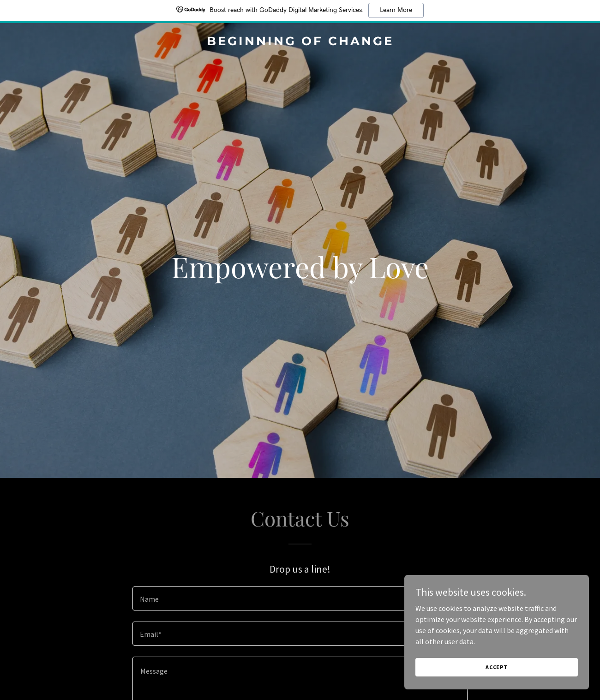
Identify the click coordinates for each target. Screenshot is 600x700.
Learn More (396, 10)
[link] (300, 42)
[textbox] (300, 598)
